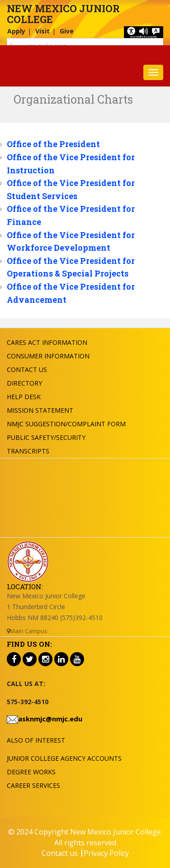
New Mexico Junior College (63, 14)
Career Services (33, 785)
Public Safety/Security (46, 437)
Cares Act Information (47, 342)
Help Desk (24, 397)
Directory (24, 383)
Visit (42, 31)
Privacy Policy (106, 853)
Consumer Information (48, 356)
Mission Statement (40, 410)
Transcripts (28, 451)
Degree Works (31, 772)
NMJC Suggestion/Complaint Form (66, 424)
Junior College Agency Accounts (64, 758)
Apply (16, 31)
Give (67, 31)
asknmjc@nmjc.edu (50, 719)
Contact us (60, 853)
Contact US (27, 370)
